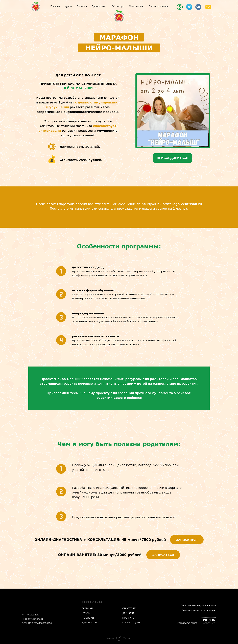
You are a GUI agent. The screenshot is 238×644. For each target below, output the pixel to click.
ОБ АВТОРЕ (129, 608)
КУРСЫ (86, 613)
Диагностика (99, 6)
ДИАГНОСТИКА (91, 622)
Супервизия (136, 6)
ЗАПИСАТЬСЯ (187, 540)
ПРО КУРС (128, 618)
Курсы (68, 6)
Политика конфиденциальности (198, 605)
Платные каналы (158, 6)
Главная (55, 6)
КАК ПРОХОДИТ (131, 622)
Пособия (82, 6)
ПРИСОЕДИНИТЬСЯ (172, 158)
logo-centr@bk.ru (187, 204)
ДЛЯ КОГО (128, 613)
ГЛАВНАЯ (87, 608)
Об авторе (118, 6)
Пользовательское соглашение (199, 611)
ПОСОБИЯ (88, 618)
